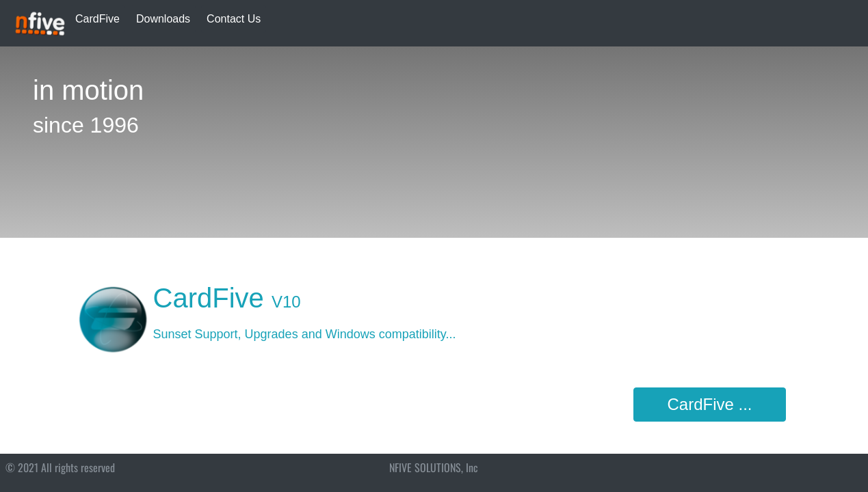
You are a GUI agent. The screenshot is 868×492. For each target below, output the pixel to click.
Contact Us (234, 19)
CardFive (97, 19)
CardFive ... (709, 404)
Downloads (163, 19)
